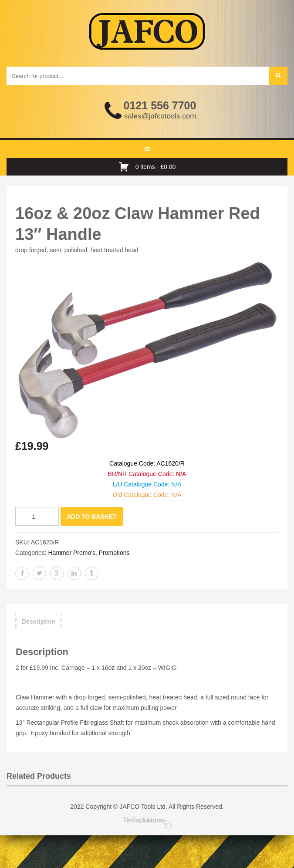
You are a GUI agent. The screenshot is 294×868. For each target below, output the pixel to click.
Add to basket (92, 517)
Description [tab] (39, 621)
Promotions (114, 553)
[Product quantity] (37, 516)
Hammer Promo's (71, 553)
